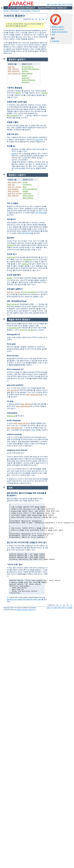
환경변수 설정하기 (58, 27)
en (33, 19)
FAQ (59, 4)
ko (43, 19)
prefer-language (14, 420)
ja (40, 19)
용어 (64, 4)
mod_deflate (12, 390)
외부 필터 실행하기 (15, 289)
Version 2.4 (36, 11)
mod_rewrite (13, 69)
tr (47, 19)
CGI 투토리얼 (40, 213)
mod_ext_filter (15, 187)
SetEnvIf (26, 78)
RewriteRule (27, 74)
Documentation (26, 11)
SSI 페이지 (11, 219)
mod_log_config (15, 194)
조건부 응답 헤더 (14, 275)
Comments (56, 41)
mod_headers (13, 189)
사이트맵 (69, 4)
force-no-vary (13, 356)
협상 (34, 430)
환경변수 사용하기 (58, 29)
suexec (14, 153)
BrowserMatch (28, 67)
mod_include (13, 191)
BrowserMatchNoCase (30, 69)
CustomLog (27, 185)
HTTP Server (15, 11)
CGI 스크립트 (12, 203)
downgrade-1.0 (13, 334)
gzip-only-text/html (15, 385)
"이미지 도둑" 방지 (15, 565)
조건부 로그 (12, 254)
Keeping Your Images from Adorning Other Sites (24, 599)
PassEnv (25, 71)
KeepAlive (11, 416)
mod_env (11, 67)
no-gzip (10, 401)
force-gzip (11, 344)
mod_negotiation (34, 395)
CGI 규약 (39, 139)
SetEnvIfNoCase (29, 80)
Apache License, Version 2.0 (26, 610)
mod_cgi (11, 185)
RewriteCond (28, 196)
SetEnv (25, 76)
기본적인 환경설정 (15, 88)
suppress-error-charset (17, 450)
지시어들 (54, 4)
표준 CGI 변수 (13, 134)
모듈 (48, 4)
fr (37, 19)
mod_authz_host (15, 182)
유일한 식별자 (13, 122)
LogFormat (27, 194)
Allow (25, 182)
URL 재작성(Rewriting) (17, 301)
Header (26, 191)
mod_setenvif (14, 71)
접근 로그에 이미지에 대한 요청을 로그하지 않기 (27, 542)
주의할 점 (11, 146)
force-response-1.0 (15, 369)
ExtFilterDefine (30, 189)
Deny (25, 187)
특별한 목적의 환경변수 (60, 32)
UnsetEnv (26, 82)
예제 (53, 34)
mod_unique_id (14, 74)
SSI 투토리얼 (27, 233)
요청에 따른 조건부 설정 (17, 102)
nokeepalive (12, 413)
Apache (6, 11)
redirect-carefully (14, 434)
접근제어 (11, 238)
